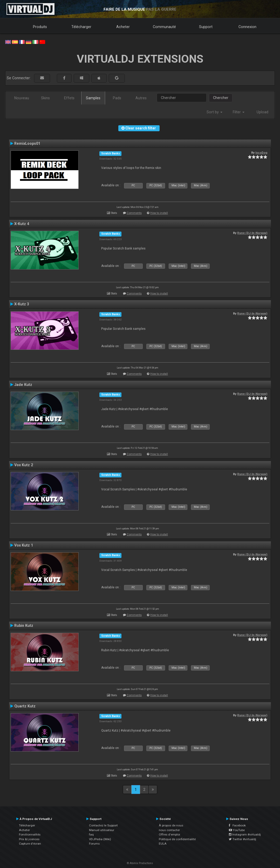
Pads (117, 98)
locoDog (261, 153)
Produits (40, 27)
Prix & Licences (29, 839)
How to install (159, 213)
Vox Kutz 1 (24, 545)
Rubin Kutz (24, 626)
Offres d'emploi (169, 834)
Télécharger (81, 27)
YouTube (237, 830)
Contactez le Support (103, 825)
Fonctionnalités (30, 834)
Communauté (164, 27)
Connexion (247, 27)
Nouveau (22, 98)
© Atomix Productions (140, 863)
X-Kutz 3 (22, 304)
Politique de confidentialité (177, 839)
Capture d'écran (30, 844)
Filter (239, 112)
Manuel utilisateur (102, 830)
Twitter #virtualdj (243, 839)
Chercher (221, 98)
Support (206, 27)
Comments (134, 213)
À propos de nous (171, 825)
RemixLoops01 (27, 143)
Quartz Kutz (25, 706)
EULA (163, 844)
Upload (262, 112)
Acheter (123, 27)
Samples (93, 98)
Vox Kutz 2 (24, 465)
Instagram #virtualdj (245, 834)
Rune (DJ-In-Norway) (252, 233)
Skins (45, 98)
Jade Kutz (23, 385)
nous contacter (169, 830)
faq (91, 834)
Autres (141, 98)
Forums (94, 844)
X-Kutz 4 (22, 224)
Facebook (237, 825)
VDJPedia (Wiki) (100, 839)
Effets (69, 98)
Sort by (214, 112)
